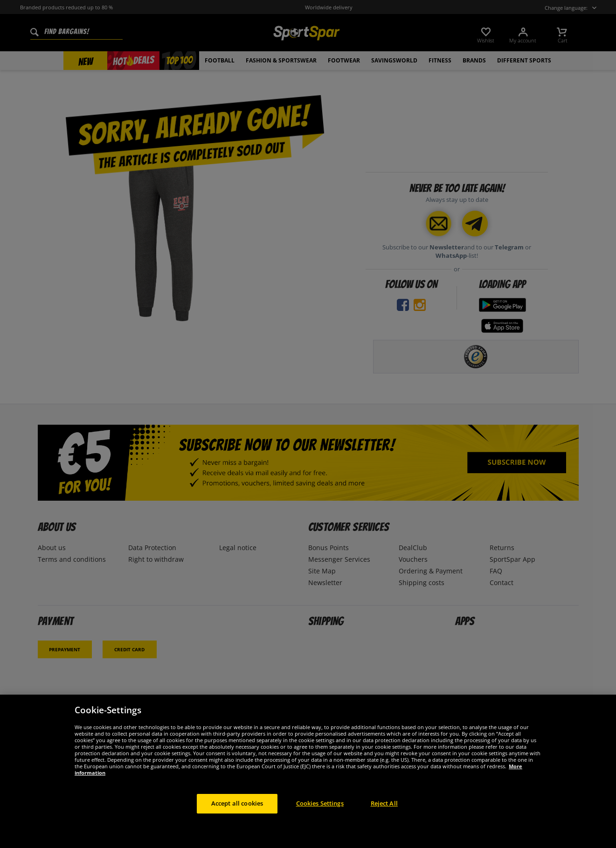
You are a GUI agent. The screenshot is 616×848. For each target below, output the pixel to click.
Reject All (384, 812)
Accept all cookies (237, 812)
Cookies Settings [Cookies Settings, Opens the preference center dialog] (320, 812)
